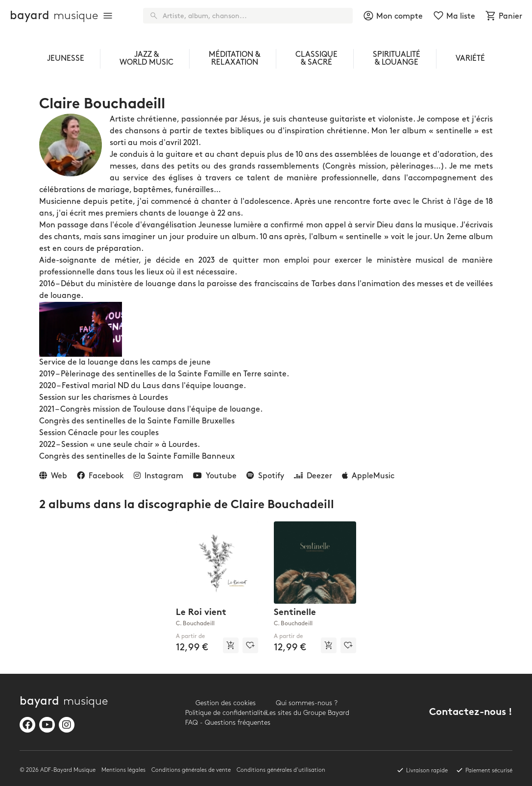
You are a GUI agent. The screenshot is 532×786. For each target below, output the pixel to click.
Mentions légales (123, 770)
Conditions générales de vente (191, 770)
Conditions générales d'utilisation (281, 770)
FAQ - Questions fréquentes (226, 723)
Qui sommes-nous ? (307, 703)
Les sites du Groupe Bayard (306, 713)
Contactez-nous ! (471, 713)
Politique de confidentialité (226, 713)
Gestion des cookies (226, 703)
